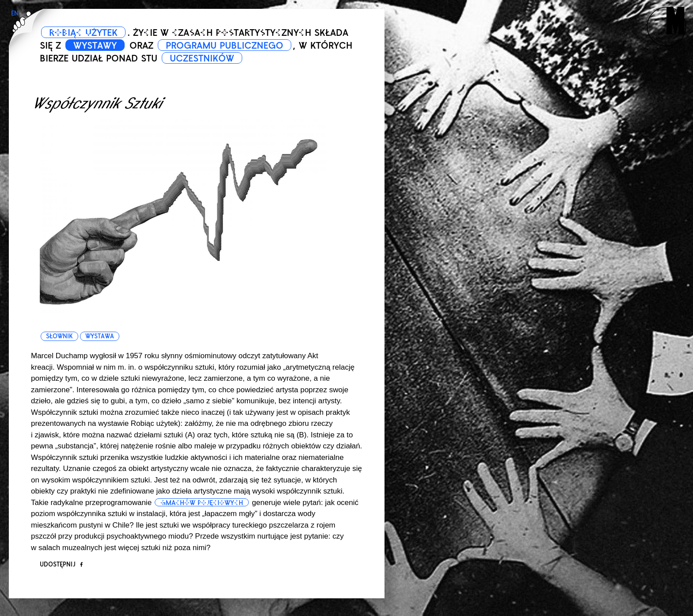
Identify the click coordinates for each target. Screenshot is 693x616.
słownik (59, 336)
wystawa (100, 336)
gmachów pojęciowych (202, 503)
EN (15, 13)
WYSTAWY (95, 46)
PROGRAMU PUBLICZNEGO (225, 46)
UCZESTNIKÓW (202, 58)
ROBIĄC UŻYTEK (83, 33)
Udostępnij (61, 564)
